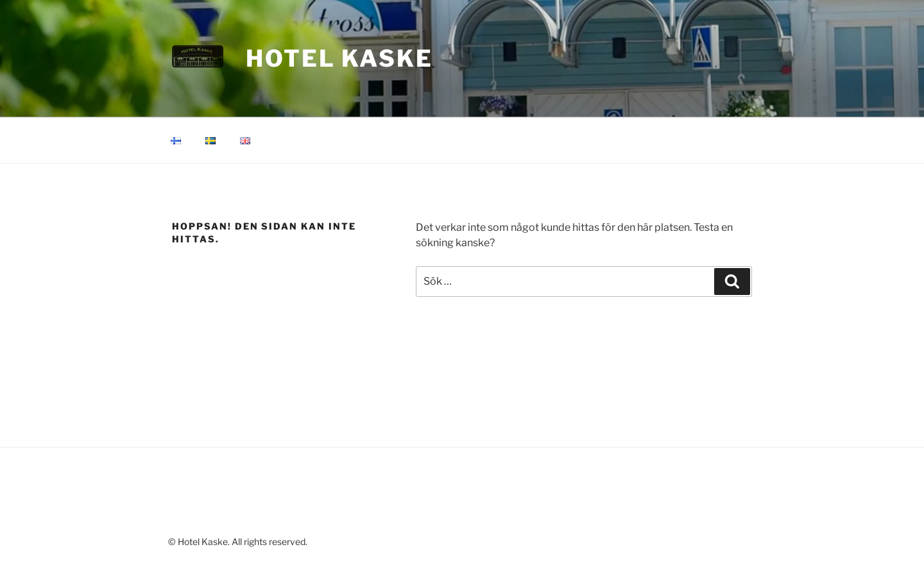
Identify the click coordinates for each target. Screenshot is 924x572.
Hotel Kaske (339, 58)
